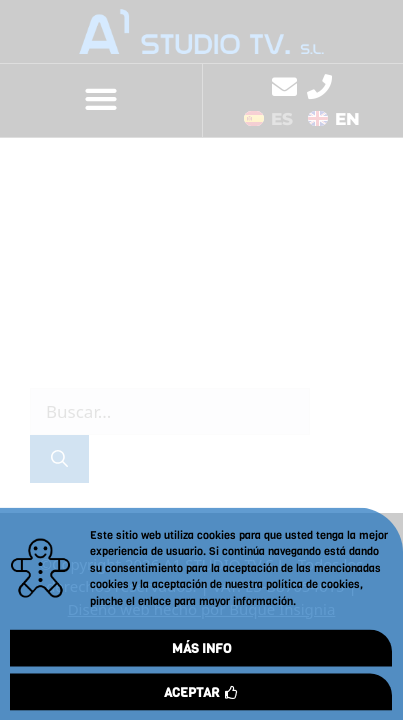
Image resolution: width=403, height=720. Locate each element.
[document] (201, 360)
